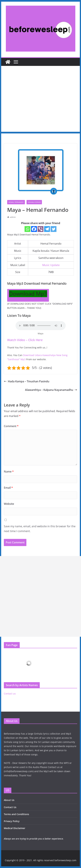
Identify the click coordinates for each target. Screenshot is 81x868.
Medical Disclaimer (15, 828)
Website (9, 504)
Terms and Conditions (16, 814)
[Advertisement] (40, 100)
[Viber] (40, 229)
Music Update (51, 265)
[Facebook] (34, 229)
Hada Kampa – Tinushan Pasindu (27, 381)
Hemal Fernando (16, 202)
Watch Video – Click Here (25, 340)
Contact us (10, 694)
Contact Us (10, 807)
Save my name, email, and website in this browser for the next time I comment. (40, 529)
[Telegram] (47, 229)
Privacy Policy (12, 821)
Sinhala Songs (34, 202)
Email (8, 488)
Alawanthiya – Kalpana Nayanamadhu (51, 390)
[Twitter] (54, 229)
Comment (11, 426)
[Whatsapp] (27, 229)
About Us (9, 800)
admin (13, 217)
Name (9, 472)
